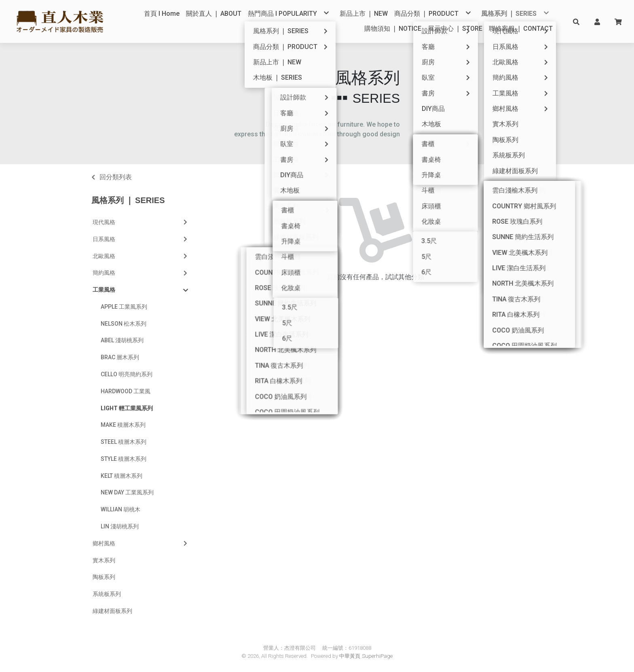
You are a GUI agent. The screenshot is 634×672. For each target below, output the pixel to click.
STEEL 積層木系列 (124, 442)
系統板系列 (107, 594)
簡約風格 (141, 273)
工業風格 (140, 290)
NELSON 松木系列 (124, 324)
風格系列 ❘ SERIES (128, 200)
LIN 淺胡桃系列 (120, 526)
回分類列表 (116, 177)
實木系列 (104, 560)
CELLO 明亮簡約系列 (127, 374)
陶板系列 (104, 577)
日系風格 (141, 239)
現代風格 (141, 222)
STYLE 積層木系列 (124, 459)
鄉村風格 (141, 543)
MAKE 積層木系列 (123, 425)
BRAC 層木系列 (120, 357)
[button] (576, 21)
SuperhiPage (377, 656)
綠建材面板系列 (112, 611)
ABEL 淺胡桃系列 (122, 340)
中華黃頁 (350, 656)
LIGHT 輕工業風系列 (127, 408)
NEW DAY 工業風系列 (127, 492)
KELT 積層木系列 (122, 476)
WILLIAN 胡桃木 (120, 509)
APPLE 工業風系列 (124, 307)
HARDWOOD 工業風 (126, 391)
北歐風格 (141, 256)
